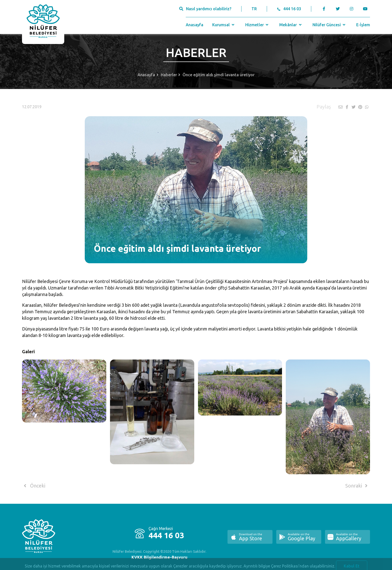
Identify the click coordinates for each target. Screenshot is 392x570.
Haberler (169, 75)
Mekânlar (291, 25)
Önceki (34, 486)
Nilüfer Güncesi (329, 25)
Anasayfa (194, 25)
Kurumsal (224, 25)
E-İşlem (363, 25)
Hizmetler (257, 25)
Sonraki (357, 486)
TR (254, 9)
